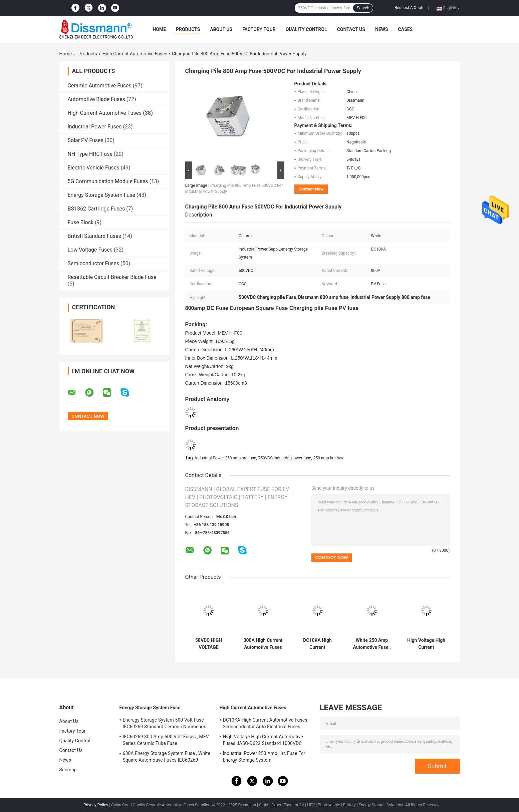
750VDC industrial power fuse (285, 458)
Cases (406, 29)
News (382, 29)
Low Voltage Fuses (90, 250)
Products (188, 29)
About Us (221, 29)
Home (160, 29)
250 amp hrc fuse (329, 458)
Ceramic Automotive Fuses (100, 86)
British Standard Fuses (94, 236)
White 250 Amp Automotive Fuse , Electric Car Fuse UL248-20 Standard (372, 644)
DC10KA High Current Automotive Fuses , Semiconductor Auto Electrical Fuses (317, 644)
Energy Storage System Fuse (101, 195)
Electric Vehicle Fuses (94, 168)
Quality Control (306, 29)
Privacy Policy (96, 805)
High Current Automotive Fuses (135, 54)
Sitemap (68, 770)
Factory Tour (259, 29)
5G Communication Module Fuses (108, 181)
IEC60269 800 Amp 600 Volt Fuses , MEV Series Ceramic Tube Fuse (166, 740)
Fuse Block (81, 222)
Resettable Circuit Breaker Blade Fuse (112, 277)
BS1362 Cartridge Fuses (96, 209)
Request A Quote (409, 8)
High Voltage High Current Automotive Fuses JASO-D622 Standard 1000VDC (426, 644)
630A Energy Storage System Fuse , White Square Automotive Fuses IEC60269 (167, 757)
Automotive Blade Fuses (96, 99)
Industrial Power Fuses (95, 127)
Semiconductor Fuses (94, 263)
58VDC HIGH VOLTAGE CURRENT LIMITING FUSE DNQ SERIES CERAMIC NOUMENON (209, 644)
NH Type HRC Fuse (90, 154)
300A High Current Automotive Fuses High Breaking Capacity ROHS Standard (263, 644)
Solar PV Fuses (86, 140)
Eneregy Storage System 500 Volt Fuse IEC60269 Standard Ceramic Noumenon (165, 723)
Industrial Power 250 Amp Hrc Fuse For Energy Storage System (264, 757)
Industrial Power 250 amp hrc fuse (226, 458)
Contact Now (311, 189)
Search (363, 8)
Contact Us (351, 29)
